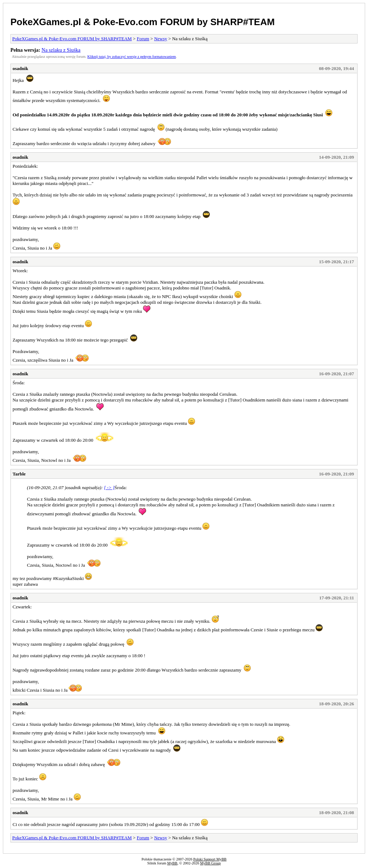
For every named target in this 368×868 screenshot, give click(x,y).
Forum (143, 39)
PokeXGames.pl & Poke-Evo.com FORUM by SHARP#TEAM (142, 22)
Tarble (19, 474)
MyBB (172, 863)
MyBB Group (210, 863)
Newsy (161, 39)
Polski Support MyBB (210, 859)
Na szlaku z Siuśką (61, 50)
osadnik (20, 68)
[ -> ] (109, 488)
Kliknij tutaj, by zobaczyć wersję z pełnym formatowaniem (132, 57)
